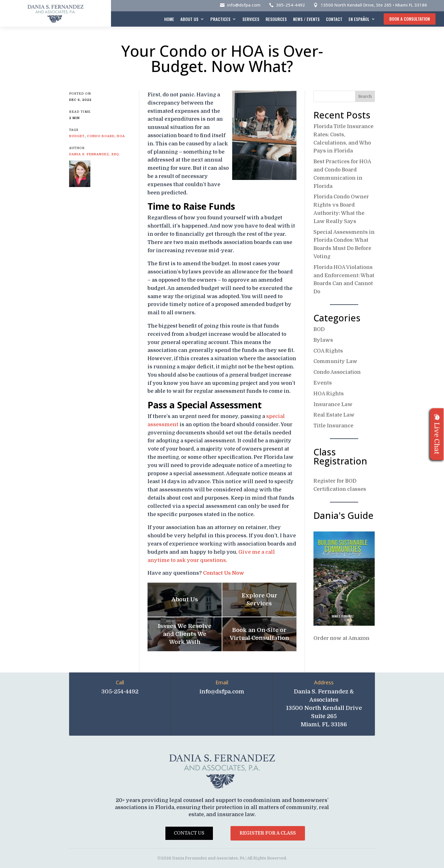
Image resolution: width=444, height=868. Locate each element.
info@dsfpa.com (244, 5)
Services (251, 19)
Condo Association (337, 372)
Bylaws (323, 340)
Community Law (335, 361)
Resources (276, 19)
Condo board (101, 136)
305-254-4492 (291, 5)
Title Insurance (333, 426)
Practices (220, 19)
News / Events (306, 19)
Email (222, 682)
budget (77, 136)
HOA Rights (329, 394)
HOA (121, 136)
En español (359, 19)
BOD (319, 329)
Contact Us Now (224, 573)
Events (323, 383)
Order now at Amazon (341, 638)
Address (324, 682)
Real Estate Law (334, 415)
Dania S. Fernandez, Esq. (95, 154)
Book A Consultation (410, 19)
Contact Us (189, 833)
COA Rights (328, 351)
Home (169, 19)
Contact (334, 19)
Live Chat (437, 434)
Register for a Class (268, 833)
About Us (189, 19)
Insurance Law (333, 404)
